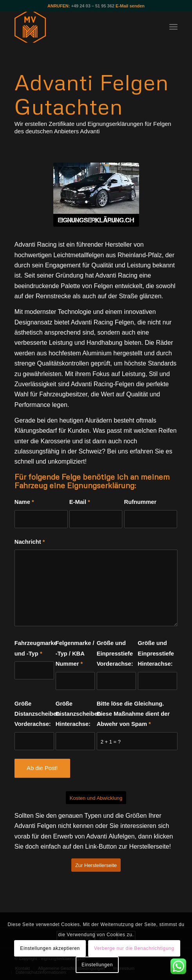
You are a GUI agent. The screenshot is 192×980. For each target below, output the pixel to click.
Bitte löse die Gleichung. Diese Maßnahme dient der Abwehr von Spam (133, 714)
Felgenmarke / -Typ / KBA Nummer (75, 653)
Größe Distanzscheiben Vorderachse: (34, 714)
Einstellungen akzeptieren (50, 948)
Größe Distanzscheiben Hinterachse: (75, 714)
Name (24, 502)
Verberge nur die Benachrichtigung (134, 948)
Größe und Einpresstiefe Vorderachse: (115, 653)
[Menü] (173, 27)
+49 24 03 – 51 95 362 (93, 6)
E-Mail (80, 502)
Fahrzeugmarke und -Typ (34, 648)
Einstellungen (97, 965)
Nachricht (30, 542)
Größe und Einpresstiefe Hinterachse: (156, 653)
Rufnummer (140, 502)
